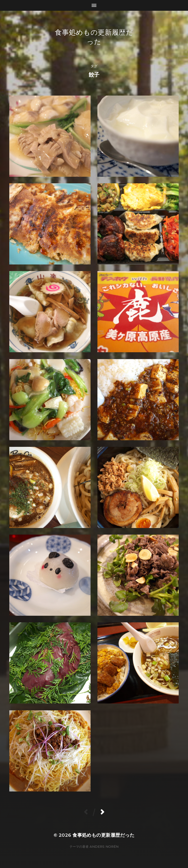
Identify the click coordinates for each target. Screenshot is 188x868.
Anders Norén (104, 846)
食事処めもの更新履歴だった (103, 835)
